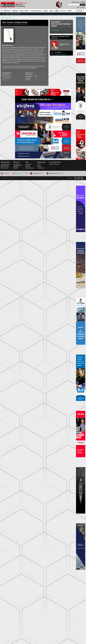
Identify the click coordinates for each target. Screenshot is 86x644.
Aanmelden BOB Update (54, 164)
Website (5, 80)
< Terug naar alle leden (6, 18)
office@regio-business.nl (61, 54)
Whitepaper (16, 168)
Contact (39, 165)
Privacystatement (41, 168)
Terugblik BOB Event (18, 165)
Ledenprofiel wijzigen (30, 168)
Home (2, 11)
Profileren (83, 2)
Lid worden (28, 165)
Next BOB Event (17, 164)
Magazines (15, 11)
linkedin (82, 178)
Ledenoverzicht (28, 164)
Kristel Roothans (55, 30)
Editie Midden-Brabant (5, 164)
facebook (76, 178)
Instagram (79, 178)
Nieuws (52, 11)
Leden (57, 11)
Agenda (46, 11)
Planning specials (4, 168)
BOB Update (28, 167)
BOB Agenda (16, 167)
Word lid (69, 11)
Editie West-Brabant (5, 167)
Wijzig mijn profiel (75, 2)
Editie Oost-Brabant (5, 165)
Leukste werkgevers (36, 11)
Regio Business (14, 5)
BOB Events (7, 11)
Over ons (63, 11)
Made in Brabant (24, 11)
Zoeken (82, 5)
